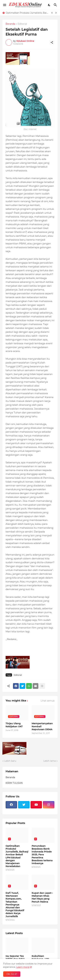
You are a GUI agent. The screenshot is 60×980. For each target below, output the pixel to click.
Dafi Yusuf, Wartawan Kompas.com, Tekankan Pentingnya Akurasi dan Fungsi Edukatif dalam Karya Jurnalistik (15, 905)
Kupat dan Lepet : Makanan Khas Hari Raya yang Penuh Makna (42, 897)
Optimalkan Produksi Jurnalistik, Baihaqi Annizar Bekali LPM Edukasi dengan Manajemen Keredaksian (27, 13)
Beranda (10, 24)
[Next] (56, 13)
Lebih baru (10, 761)
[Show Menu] (4, 5)
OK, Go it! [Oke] (12, 974)
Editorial (22, 24)
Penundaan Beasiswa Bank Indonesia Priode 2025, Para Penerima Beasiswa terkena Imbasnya (42, 855)
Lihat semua (48, 701)
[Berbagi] (52, 42)
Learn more (23, 967)
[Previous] (52, 13)
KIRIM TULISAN (14, 783)
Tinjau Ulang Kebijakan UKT (14, 725)
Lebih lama (50, 761)
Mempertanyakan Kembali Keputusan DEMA (42, 726)
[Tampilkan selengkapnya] (42, 686)
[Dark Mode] (49, 5)
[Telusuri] (56, 5)
